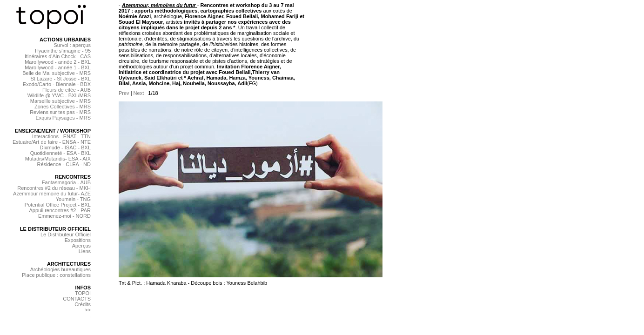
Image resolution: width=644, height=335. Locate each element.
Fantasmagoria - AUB (66, 182)
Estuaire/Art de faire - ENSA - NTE (52, 142)
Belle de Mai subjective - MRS (57, 73)
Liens (85, 251)
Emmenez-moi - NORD (64, 216)
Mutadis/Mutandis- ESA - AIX (58, 159)
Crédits (83, 304)
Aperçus (81, 246)
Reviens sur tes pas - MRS (60, 112)
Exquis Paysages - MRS (63, 118)
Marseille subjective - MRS (60, 101)
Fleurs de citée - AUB (67, 90)
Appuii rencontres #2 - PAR (60, 210)
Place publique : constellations (56, 275)
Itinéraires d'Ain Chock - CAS (58, 56)
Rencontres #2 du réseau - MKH (54, 188)
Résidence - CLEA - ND (64, 164)
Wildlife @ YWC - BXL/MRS (59, 95)
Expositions (78, 240)
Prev (124, 93)
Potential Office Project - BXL (58, 205)
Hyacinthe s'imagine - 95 (63, 51)
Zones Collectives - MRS (63, 107)
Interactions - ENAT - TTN (61, 136)
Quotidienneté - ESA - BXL (60, 153)
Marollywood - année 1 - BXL (58, 67)
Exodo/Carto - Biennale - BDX (57, 84)
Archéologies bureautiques (60, 269)
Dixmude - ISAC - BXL (65, 147)
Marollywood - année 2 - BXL (58, 62)
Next (139, 93)
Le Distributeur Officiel (66, 234)
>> (88, 310)
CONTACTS (77, 299)
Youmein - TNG (73, 199)
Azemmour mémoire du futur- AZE (52, 194)
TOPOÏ (83, 293)
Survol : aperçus (72, 45)
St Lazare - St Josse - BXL (60, 79)
